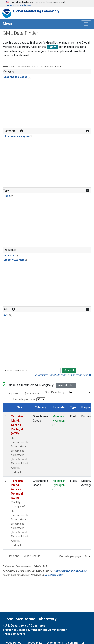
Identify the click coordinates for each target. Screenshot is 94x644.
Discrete (9, 256)
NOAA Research (15, 634)
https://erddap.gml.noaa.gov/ (70, 571)
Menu (7, 24)
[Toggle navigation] (86, 24)
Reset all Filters (66, 385)
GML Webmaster (54, 575)
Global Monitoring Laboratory (36, 11)
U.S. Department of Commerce (25, 626)
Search (69, 370)
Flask (7, 196)
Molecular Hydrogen (16, 137)
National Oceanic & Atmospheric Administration (36, 630)
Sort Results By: (55, 392)
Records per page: (24, 399)
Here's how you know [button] (18, 5)
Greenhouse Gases (15, 77)
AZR (6, 315)
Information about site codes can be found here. (63, 375)
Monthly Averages (15, 260)
